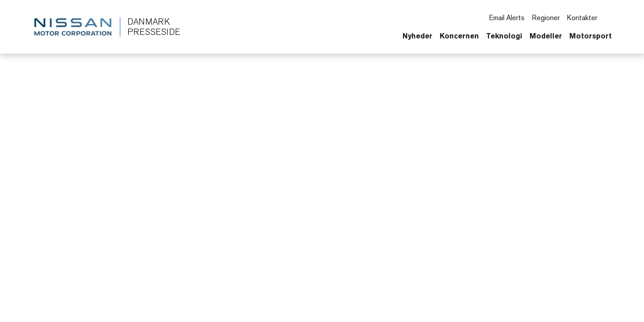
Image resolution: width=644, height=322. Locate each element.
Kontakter (582, 18)
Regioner (546, 18)
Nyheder (417, 36)
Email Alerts (507, 18)
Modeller (546, 36)
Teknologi (504, 36)
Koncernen (459, 36)
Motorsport (591, 36)
